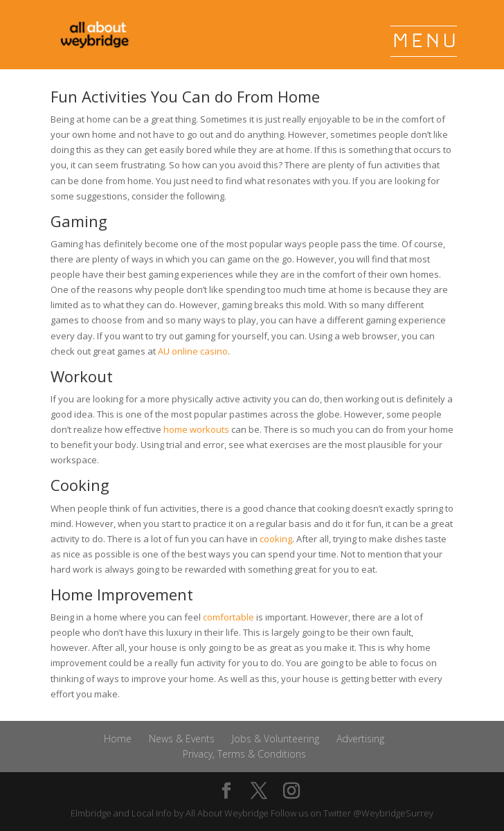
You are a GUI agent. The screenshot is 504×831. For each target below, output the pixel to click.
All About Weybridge (227, 813)
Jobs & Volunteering (276, 739)
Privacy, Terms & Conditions (244, 754)
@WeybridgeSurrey (393, 813)
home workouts (196, 429)
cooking (276, 539)
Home (118, 739)
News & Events (182, 739)
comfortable (228, 617)
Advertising (360, 739)
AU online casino (193, 351)
